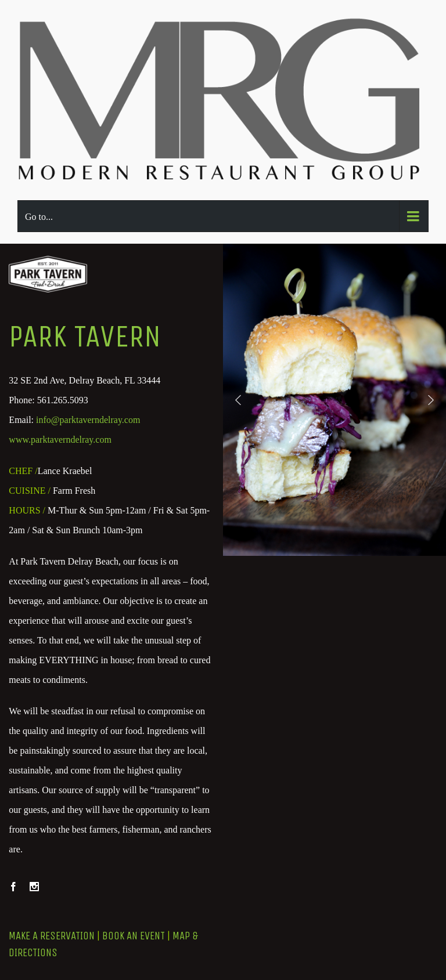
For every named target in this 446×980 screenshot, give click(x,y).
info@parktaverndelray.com (88, 420)
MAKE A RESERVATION (52, 936)
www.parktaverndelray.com (60, 440)
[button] (238, 400)
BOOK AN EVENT (134, 936)
